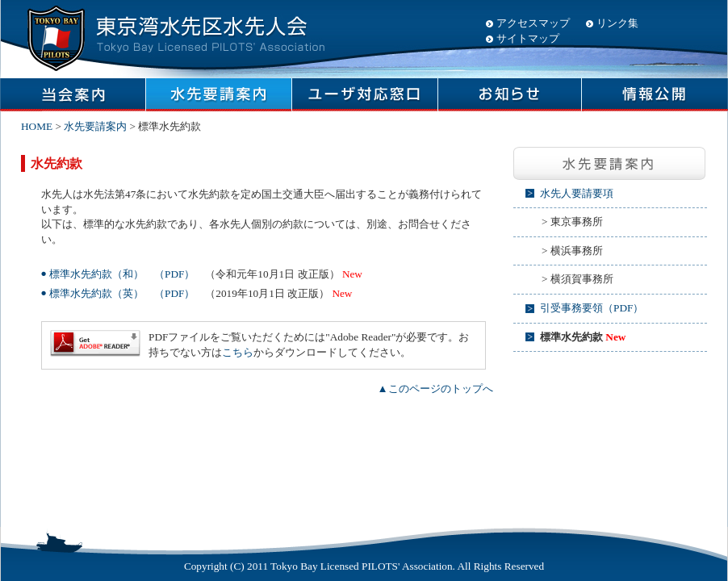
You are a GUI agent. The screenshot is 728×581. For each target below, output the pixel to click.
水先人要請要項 (577, 193)
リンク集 (617, 23)
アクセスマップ (533, 23)
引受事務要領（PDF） (592, 308)
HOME (37, 126)
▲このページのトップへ (435, 389)
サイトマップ (528, 38)
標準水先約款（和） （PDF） (122, 274)
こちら (238, 352)
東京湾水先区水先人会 (174, 36)
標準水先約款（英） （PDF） (122, 293)
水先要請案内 (95, 126)
